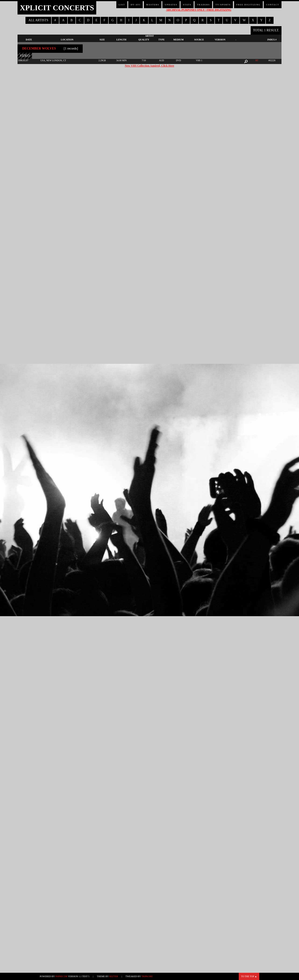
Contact (273, 5)
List (122, 5)
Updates (171, 5)
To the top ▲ (249, 976)
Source (199, 40)
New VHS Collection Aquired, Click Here (149, 66)
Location (67, 40)
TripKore (147, 976)
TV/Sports (223, 5)
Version (220, 40)
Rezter (114, 976)
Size (102, 40)
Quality (144, 40)
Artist (150, 36)
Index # (272, 40)
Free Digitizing (248, 5)
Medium (178, 40)
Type (162, 40)
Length (121, 40)
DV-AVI (135, 5)
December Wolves (39, 48)
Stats (187, 5)
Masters (153, 5)
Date (29, 40)
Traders (203, 5)
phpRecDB (61, 976)
